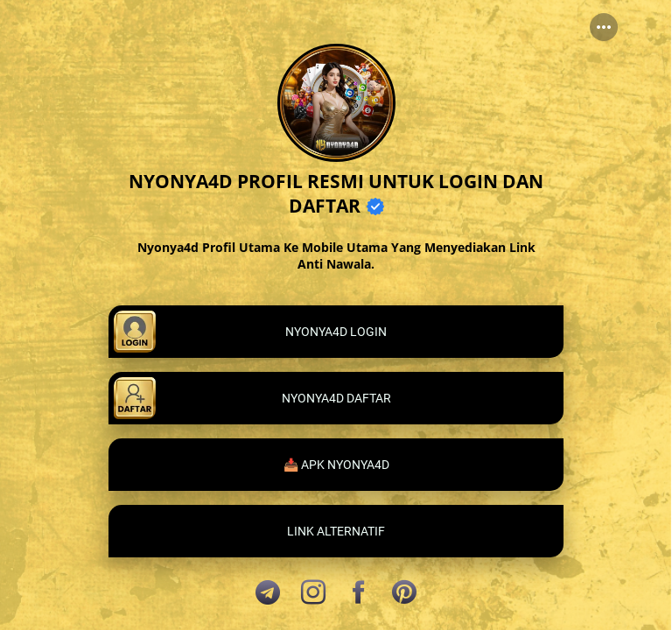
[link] (336, 332)
